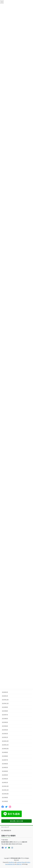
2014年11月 (5, 745)
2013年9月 (5, 797)
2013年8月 (5, 801)
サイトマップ (5, 827)
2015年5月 (5, 722)
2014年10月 (5, 749)
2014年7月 (5, 760)
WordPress (11, 862)
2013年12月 (5, 786)
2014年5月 (5, 767)
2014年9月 (5, 752)
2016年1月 (5, 696)
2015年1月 (5, 737)
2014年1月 (5, 782)
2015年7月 (5, 715)
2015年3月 (5, 730)
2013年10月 (5, 794)
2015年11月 (5, 703)
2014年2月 (5, 779)
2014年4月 (5, 771)
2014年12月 (5, 741)
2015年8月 (5, 711)
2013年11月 (5, 790)
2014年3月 (5, 775)
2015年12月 (5, 700)
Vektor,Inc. (19, 864)
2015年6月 (5, 719)
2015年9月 (5, 707)
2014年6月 (5, 764)
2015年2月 (5, 734)
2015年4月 (5, 726)
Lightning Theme (21, 862)
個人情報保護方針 (6, 830)
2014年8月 (5, 756)
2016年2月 (5, 692)
